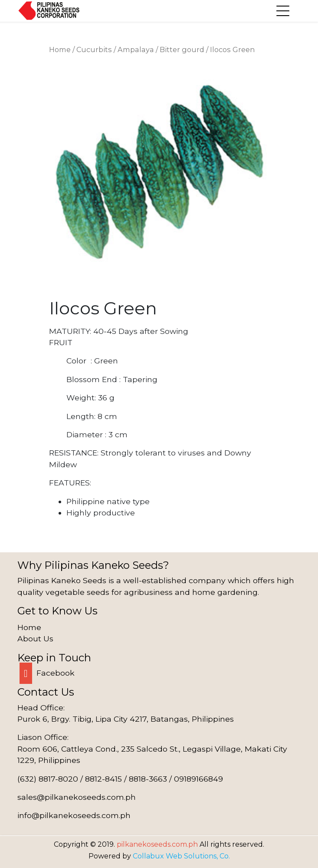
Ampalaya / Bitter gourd (161, 50)
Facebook (47, 673)
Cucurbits (94, 50)
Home (60, 50)
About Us (35, 639)
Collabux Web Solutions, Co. (181, 856)
